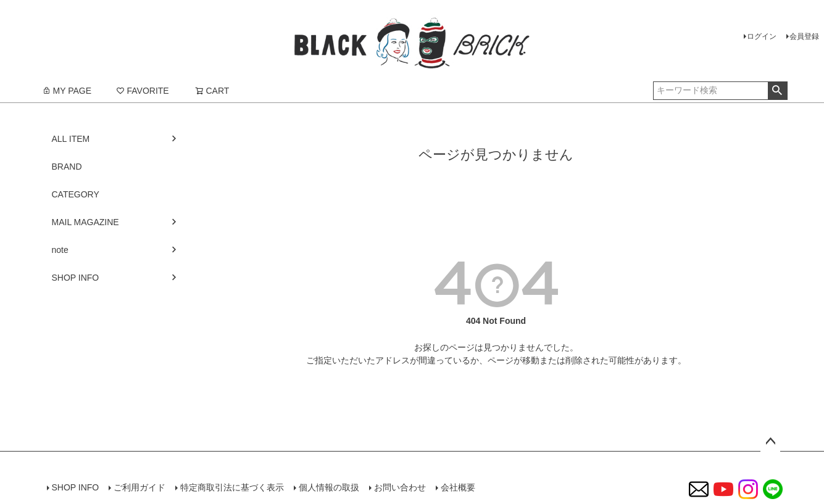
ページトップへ (770, 442)
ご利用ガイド (139, 487)
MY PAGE (67, 91)
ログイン (762, 36)
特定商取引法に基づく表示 (232, 487)
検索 (777, 91)
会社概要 (458, 487)
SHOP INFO (76, 278)
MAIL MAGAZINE (85, 222)
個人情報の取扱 (329, 487)
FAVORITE (143, 91)
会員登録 (804, 36)
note (60, 250)
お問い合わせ (400, 487)
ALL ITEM (71, 139)
